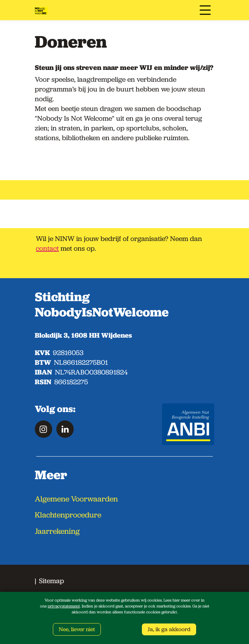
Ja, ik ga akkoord (169, 629)
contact (47, 248)
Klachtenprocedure (68, 515)
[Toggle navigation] (205, 10)
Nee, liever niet (77, 629)
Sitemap (51, 581)
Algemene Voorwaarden (76, 499)
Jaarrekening (57, 531)
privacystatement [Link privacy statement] (64, 606)
